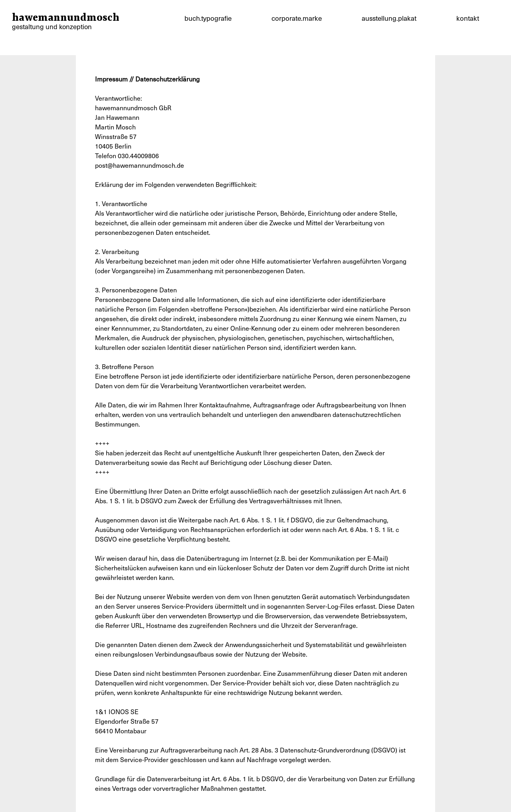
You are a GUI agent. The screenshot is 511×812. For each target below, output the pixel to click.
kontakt (468, 18)
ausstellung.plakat (389, 18)
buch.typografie (208, 18)
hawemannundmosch (66, 23)
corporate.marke (297, 18)
